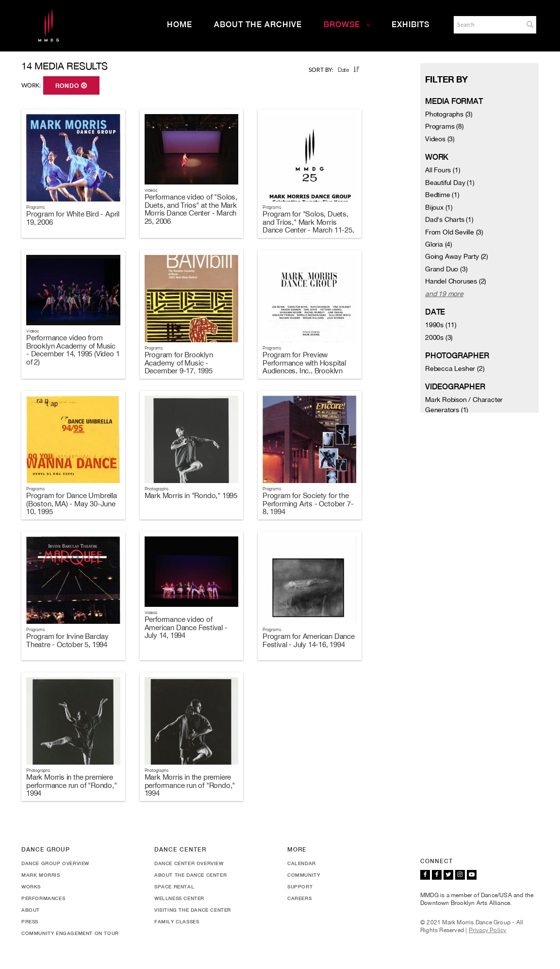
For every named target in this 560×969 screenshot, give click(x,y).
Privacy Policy (488, 930)
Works (31, 886)
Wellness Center (179, 898)
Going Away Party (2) (457, 256)
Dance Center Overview (189, 863)
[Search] (488, 25)
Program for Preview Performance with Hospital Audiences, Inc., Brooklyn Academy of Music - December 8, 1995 (304, 371)
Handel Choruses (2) (456, 281)
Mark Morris (41, 875)
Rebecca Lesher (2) (455, 368)
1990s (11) (441, 325)
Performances (43, 898)
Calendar (302, 863)
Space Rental (174, 886)
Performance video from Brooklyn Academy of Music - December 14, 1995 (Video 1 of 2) (73, 350)
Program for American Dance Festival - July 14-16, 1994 (309, 640)
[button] (530, 24)
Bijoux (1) (439, 207)
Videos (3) (440, 139)
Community (304, 875)
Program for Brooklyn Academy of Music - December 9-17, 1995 (179, 363)
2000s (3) (439, 337)
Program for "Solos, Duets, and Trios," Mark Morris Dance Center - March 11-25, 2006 (308, 226)
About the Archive (258, 25)
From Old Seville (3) (454, 232)
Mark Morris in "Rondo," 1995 (191, 495)
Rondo (71, 86)
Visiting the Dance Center (193, 910)
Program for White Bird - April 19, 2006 (73, 218)
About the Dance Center (190, 875)
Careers (299, 898)
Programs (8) (445, 126)
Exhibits (411, 25)
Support (300, 886)
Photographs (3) (449, 114)
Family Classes (177, 921)
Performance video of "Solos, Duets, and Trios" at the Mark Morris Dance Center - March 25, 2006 (191, 209)
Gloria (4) (439, 244)
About (31, 910)
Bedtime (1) (442, 195)
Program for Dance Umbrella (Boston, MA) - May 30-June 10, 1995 (72, 503)
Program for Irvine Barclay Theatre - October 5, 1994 (67, 640)
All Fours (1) (443, 170)
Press (30, 921)
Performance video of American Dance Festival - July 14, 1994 (186, 627)
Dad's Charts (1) (449, 219)
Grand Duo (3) (446, 269)
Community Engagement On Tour (70, 933)
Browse (347, 25)
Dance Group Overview (55, 863)
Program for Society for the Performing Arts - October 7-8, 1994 (308, 503)
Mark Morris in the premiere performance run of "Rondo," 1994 (72, 785)
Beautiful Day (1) (450, 183)
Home (180, 25)
